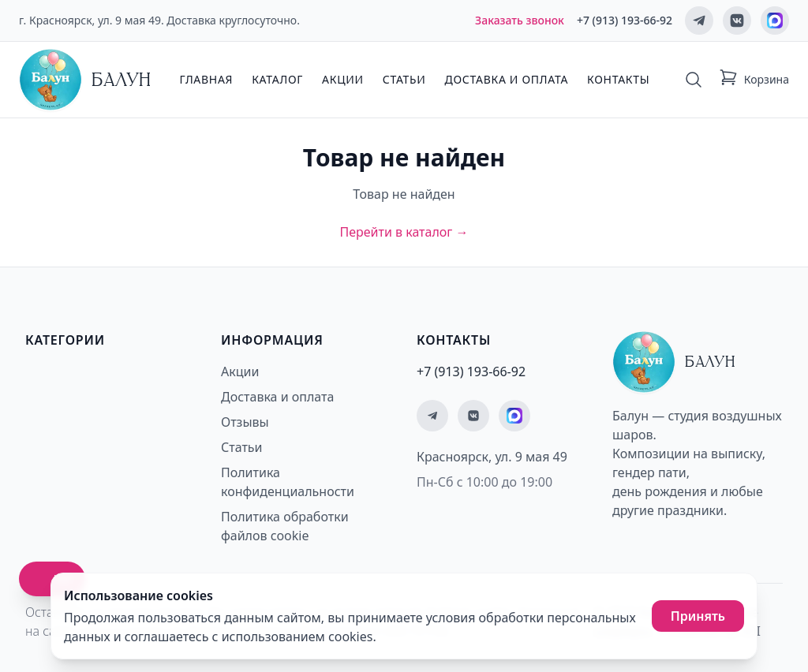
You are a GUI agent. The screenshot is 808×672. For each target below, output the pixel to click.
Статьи (404, 79)
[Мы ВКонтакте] (737, 21)
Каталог (277, 79)
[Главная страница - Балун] (85, 80)
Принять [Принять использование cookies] (698, 616)
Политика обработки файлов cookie (285, 526)
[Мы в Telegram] (699, 21)
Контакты (618, 79)
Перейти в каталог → (404, 232)
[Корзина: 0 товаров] (754, 80)
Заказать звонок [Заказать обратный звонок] (520, 20)
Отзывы (245, 422)
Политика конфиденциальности (288, 482)
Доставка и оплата (507, 79)
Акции (343, 79)
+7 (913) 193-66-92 (625, 20)
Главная (206, 79)
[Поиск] (694, 80)
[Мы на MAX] (775, 21)
